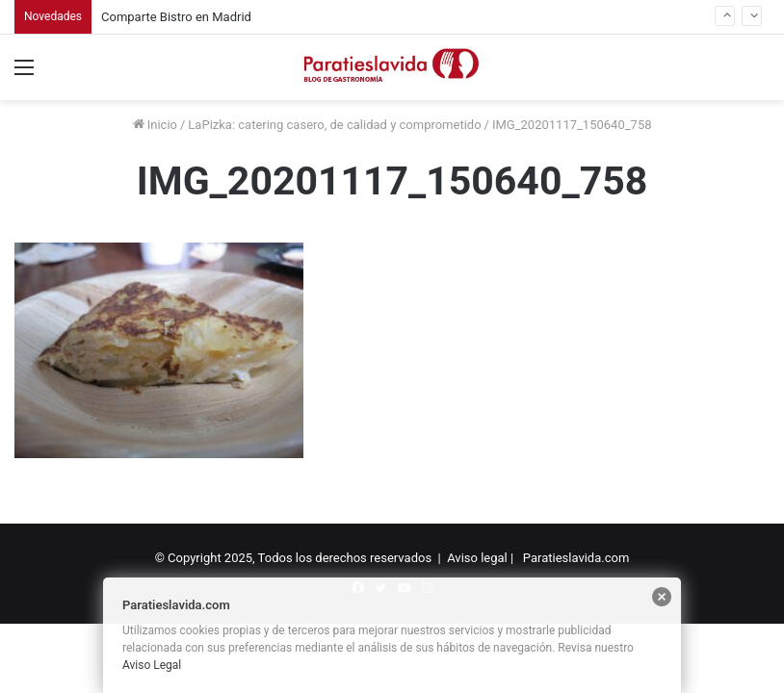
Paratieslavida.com (576, 558)
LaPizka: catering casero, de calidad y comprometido (334, 125)
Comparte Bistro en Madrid (176, 17)
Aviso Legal (152, 665)
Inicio (155, 125)
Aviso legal (477, 558)
